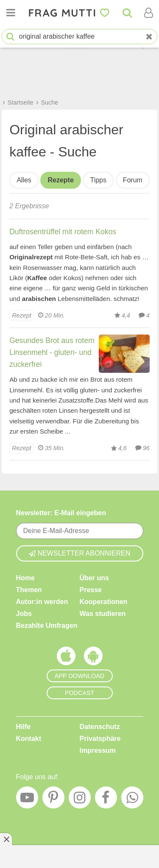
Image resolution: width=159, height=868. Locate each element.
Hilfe (24, 727)
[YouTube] (27, 800)
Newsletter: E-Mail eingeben (61, 513)
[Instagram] (80, 800)
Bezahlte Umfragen (47, 625)
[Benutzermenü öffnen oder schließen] (148, 13)
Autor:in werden (42, 602)
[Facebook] (106, 800)
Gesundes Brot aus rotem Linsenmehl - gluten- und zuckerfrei (52, 352)
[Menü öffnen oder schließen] (11, 13)
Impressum (98, 750)
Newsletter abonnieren (80, 553)
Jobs (24, 614)
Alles (24, 180)
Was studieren (103, 614)
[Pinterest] (53, 800)
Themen (29, 590)
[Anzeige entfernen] (6, 839)
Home (25, 578)
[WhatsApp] (132, 800)
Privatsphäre (100, 739)
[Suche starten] (10, 37)
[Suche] (127, 13)
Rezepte (60, 180)
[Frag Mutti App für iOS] (66, 658)
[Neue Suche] (149, 37)
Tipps (98, 180)
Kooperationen (104, 602)
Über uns (94, 578)
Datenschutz (100, 727)
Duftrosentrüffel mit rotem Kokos (63, 232)
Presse (91, 590)
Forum (133, 180)
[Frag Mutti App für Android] (93, 658)
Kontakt (29, 739)
